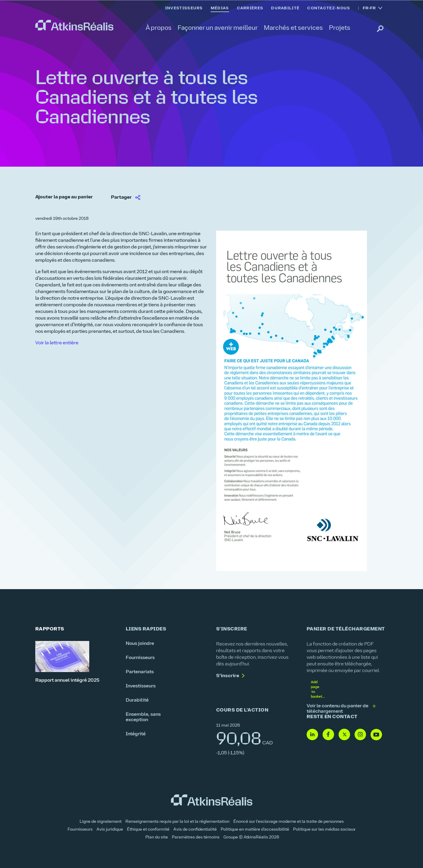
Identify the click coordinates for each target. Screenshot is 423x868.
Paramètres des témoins (196, 837)
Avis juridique (110, 830)
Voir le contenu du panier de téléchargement (341, 709)
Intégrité (136, 734)
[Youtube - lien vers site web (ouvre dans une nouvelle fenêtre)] (376, 735)
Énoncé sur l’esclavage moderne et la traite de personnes (289, 822)
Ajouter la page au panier (64, 197)
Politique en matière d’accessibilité (255, 830)
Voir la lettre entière (57, 343)
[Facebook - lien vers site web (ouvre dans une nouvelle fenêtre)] (328, 735)
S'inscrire (228, 676)
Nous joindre (140, 644)
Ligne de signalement (101, 822)
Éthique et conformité (148, 830)
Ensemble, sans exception (143, 717)
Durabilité (137, 700)
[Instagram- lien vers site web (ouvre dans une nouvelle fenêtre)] (360, 735)
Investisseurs (141, 686)
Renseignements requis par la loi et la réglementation (177, 822)
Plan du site (157, 837)
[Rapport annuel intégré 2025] (76, 662)
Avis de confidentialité (195, 830)
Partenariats (140, 672)
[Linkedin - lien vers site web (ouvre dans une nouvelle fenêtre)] (312, 735)
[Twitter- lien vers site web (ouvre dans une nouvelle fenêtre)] (344, 735)
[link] (74, 25)
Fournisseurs (140, 658)
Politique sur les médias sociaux (324, 830)
